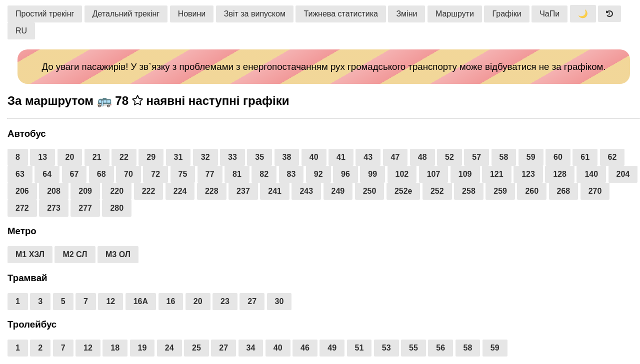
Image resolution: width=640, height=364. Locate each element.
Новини (192, 14)
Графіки (506, 14)
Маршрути (455, 14)
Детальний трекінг (126, 14)
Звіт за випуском (255, 14)
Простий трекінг (45, 14)
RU (21, 31)
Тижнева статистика (341, 14)
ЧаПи (549, 14)
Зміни (406, 14)
